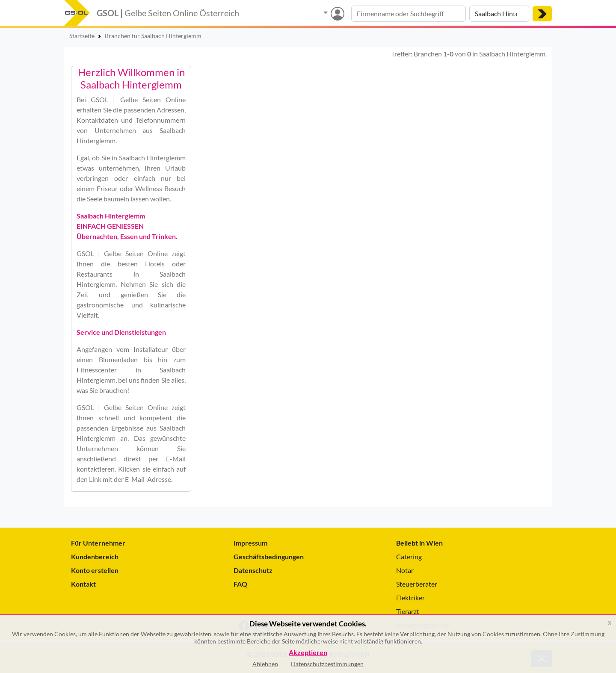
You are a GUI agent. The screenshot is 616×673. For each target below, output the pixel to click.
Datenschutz (253, 570)
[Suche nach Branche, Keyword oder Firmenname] (409, 14)
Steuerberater (417, 584)
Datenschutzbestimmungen (327, 664)
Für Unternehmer (98, 543)
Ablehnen (265, 664)
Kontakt (83, 584)
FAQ (240, 584)
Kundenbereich (95, 556)
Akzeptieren (308, 653)
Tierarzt (408, 611)
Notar (405, 570)
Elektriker (410, 598)
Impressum (250, 543)
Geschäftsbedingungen (269, 556)
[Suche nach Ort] (499, 14)
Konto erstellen (95, 570)
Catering (409, 556)
